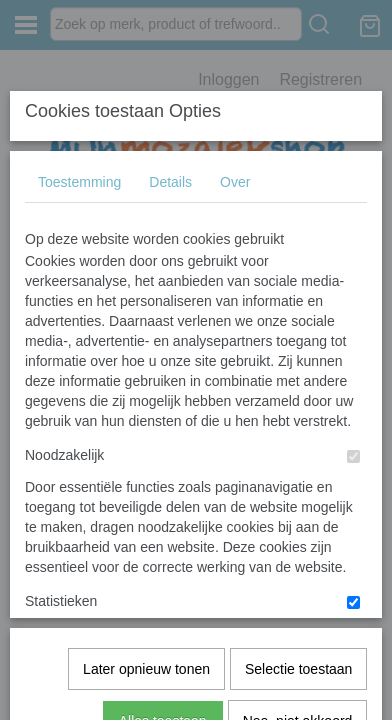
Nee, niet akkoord (298, 483)
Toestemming (79, 166)
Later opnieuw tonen (146, 431)
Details (170, 166)
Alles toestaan (163, 483)
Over (235, 166)
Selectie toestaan (298, 431)
